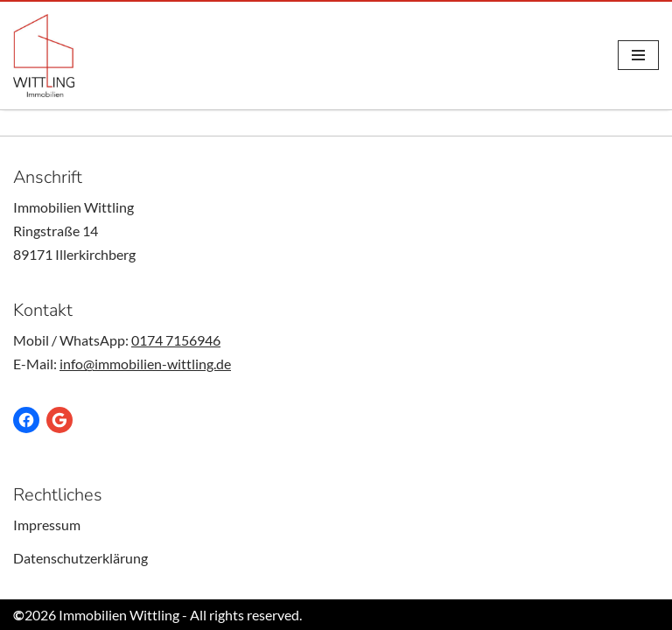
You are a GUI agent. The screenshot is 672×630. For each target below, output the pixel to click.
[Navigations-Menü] (638, 55)
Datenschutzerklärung (80, 558)
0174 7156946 (176, 340)
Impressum (47, 525)
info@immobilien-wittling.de (145, 364)
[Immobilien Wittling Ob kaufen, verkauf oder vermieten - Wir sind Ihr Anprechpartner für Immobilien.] (44, 56)
